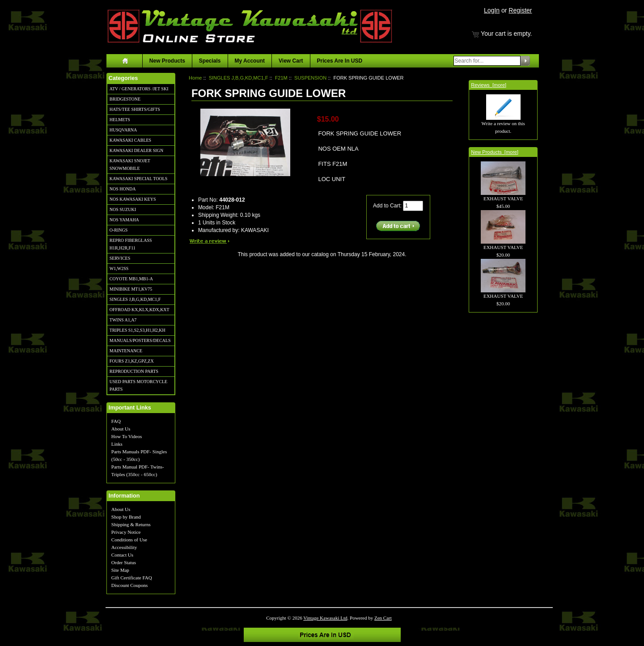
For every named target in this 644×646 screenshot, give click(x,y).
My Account (250, 61)
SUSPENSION (310, 78)
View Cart (291, 61)
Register (520, 10)
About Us (121, 429)
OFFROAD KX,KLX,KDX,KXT (140, 310)
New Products (167, 61)
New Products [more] (495, 152)
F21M (281, 78)
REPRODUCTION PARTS (134, 371)
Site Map (120, 570)
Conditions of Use (129, 540)
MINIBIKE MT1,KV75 (131, 289)
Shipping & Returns (131, 524)
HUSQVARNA (123, 130)
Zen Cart (383, 618)
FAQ (116, 421)
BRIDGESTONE (125, 99)
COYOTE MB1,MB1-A (131, 279)
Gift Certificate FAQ (132, 578)
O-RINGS (119, 230)
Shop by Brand (126, 517)
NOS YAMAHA (124, 220)
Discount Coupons (130, 585)
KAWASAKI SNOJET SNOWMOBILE (130, 165)
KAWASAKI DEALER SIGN (136, 150)
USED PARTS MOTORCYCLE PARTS (138, 385)
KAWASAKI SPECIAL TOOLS (139, 179)
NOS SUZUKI (123, 209)
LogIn (492, 10)
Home (195, 78)
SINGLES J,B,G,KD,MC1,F (135, 299)
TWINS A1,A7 (123, 320)
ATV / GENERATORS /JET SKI (139, 89)
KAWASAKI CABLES (130, 140)
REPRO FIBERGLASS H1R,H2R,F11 (131, 244)
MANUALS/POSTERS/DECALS (140, 340)
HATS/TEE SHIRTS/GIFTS (135, 109)
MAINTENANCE (126, 351)
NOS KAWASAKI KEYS (133, 199)
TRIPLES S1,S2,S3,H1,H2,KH (138, 330)
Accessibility (124, 547)
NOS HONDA (123, 189)
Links (117, 444)
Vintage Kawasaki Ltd (325, 618)
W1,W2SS (119, 268)
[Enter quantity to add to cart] (413, 206)
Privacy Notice (126, 532)
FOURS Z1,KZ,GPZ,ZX (132, 361)
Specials (210, 61)
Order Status (124, 562)
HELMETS (120, 120)
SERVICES (120, 258)
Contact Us (122, 555)
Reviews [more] (489, 85)
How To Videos (127, 436)
